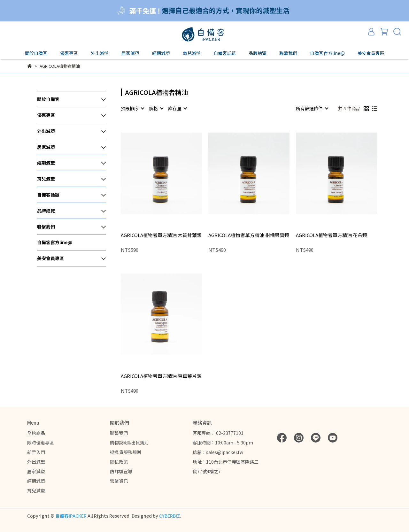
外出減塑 (36, 462)
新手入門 (36, 452)
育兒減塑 (36, 490)
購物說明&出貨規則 (129, 443)
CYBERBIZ (170, 516)
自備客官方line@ (327, 53)
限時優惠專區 (41, 443)
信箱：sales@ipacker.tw (218, 452)
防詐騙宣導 (121, 471)
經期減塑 (36, 481)
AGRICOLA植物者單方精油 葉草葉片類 (161, 376)
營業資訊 (119, 481)
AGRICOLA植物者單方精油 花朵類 (332, 235)
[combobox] (132, 108)
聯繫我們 (119, 433)
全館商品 (36, 433)
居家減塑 (36, 471)
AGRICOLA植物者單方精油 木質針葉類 (161, 235)
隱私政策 (119, 462)
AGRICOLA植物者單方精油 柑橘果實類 (249, 235)
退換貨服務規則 (126, 452)
